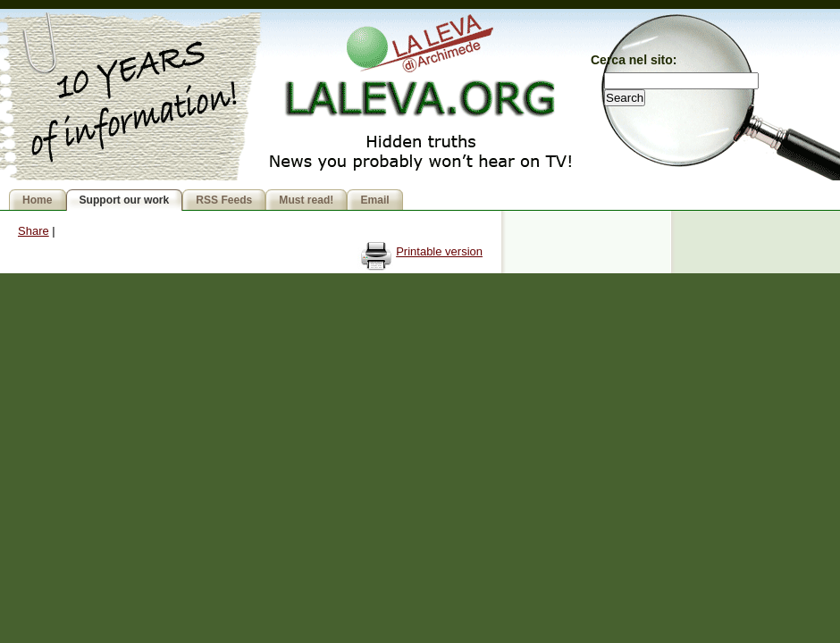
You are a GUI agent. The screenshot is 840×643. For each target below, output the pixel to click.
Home (38, 200)
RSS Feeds (224, 200)
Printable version (439, 251)
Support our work (125, 200)
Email (374, 200)
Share (34, 231)
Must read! (306, 200)
